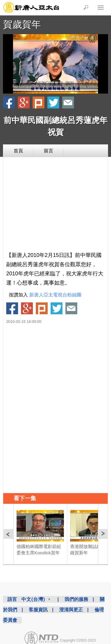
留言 (49, 151)
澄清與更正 (71, 610)
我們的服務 (76, 599)
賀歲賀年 (22, 24)
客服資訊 (38, 610)
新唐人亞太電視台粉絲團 (55, 295)
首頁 (18, 151)
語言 (12, 599)
